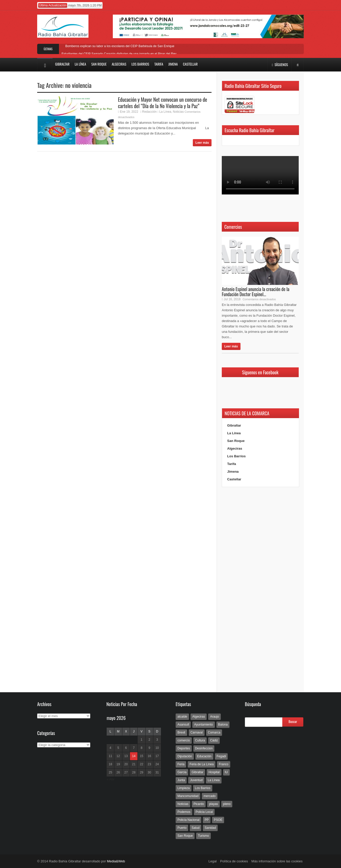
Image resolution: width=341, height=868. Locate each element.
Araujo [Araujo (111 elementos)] (214, 717)
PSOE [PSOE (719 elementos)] (218, 820)
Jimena (233, 472)
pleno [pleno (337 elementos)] (227, 804)
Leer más (202, 143)
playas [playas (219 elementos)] (213, 804)
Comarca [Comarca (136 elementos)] (214, 732)
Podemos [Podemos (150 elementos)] (184, 812)
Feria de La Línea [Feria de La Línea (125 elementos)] (202, 764)
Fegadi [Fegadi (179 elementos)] (221, 756)
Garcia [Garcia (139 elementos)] (182, 772)
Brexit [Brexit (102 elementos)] (181, 732)
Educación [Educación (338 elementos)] (204, 756)
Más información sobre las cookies (277, 861)
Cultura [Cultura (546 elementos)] (200, 740)
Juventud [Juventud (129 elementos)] (196, 780)
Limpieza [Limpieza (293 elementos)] (184, 788)
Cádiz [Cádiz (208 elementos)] (214, 740)
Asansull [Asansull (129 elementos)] (183, 725)
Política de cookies (234, 861)
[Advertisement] (260, 590)
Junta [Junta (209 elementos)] (181, 780)
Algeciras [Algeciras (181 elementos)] (199, 717)
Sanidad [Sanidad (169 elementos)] (210, 828)
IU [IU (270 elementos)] (226, 772)
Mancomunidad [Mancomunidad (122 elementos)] (188, 796)
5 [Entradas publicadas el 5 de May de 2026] (118, 748)
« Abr (111, 779)
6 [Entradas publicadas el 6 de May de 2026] (126, 748)
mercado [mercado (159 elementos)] (210, 796)
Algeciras (235, 448)
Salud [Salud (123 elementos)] (195, 828)
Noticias (178, 112)
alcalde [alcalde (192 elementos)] (182, 717)
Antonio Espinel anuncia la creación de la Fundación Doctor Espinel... (256, 292)
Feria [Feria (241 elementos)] (181, 764)
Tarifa (232, 464)
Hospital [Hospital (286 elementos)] (214, 772)
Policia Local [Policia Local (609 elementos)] (204, 812)
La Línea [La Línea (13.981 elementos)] (214, 780)
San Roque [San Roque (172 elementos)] (185, 836)
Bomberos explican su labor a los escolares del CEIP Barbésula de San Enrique (119, 46)
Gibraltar (234, 425)
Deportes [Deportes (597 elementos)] (184, 748)
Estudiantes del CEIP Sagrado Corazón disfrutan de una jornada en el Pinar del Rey (119, 54)
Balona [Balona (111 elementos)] (223, 725)
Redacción (149, 112)
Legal (213, 861)
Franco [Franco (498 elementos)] (223, 764)
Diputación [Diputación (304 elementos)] (185, 756)
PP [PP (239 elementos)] (207, 820)
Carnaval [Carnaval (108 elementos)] (197, 732)
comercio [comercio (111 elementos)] (184, 740)
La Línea (165, 112)
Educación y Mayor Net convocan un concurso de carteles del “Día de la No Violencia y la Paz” (163, 103)
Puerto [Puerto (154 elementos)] (182, 828)
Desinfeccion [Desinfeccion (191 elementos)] (204, 748)
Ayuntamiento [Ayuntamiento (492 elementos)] (203, 725)
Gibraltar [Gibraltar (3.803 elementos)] (197, 772)
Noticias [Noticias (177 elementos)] (183, 804)
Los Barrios (236, 456)
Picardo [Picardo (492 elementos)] (199, 804)
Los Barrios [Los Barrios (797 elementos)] (203, 788)
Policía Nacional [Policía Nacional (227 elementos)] (188, 820)
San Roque (236, 441)
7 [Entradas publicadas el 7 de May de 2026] (134, 748)
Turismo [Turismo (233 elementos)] (203, 836)
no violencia (78, 85)
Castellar (234, 479)
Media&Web (116, 861)
